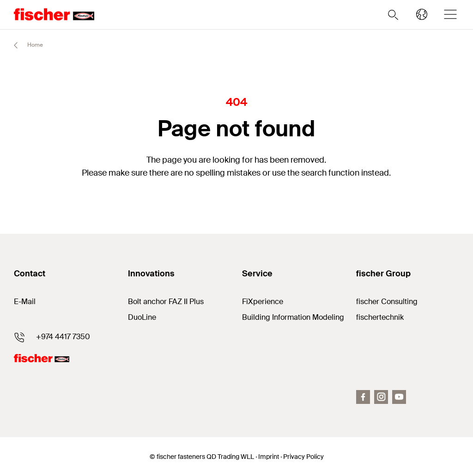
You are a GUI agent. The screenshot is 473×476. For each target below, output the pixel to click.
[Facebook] (363, 397)
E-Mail (25, 302)
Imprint (269, 457)
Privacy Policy (303, 457)
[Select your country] (422, 14)
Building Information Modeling (293, 317)
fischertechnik (380, 317)
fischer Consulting (387, 302)
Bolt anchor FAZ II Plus (166, 302)
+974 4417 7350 (63, 337)
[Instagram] (381, 397)
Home (24, 45)
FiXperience (263, 302)
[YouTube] (399, 397)
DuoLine (142, 317)
